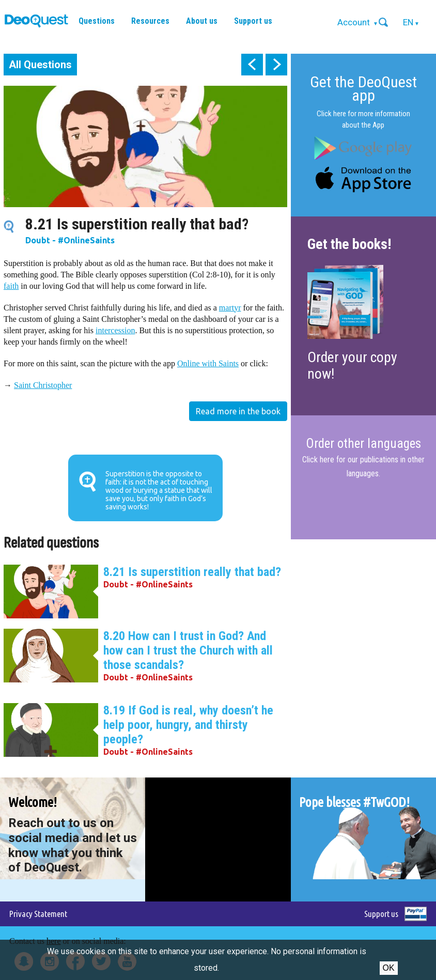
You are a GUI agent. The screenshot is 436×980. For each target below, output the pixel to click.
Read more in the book (238, 411)
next (276, 65)
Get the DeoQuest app (363, 89)
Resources (150, 21)
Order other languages (363, 444)
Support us (253, 21)
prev (252, 65)
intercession (115, 330)
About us (202, 21)
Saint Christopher (43, 385)
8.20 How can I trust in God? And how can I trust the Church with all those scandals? (188, 650)
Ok (389, 968)
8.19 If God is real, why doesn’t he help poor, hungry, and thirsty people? (188, 725)
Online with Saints (208, 363)
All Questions (40, 65)
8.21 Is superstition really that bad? (192, 572)
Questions (97, 21)
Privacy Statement (38, 914)
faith (11, 286)
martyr (230, 308)
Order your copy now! (352, 365)
